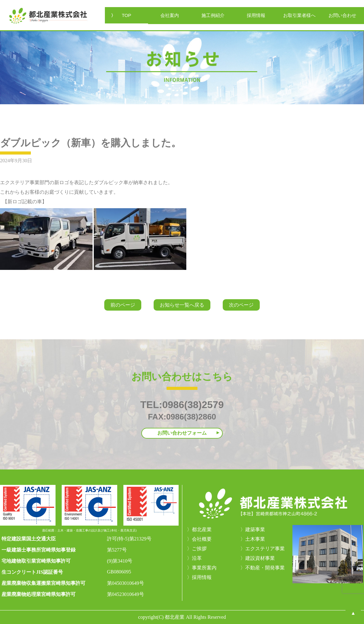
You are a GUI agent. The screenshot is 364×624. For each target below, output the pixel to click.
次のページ (241, 305)
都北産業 (202, 529)
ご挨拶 (199, 549)
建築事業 (255, 529)
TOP (127, 15)
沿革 (197, 558)
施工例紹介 (213, 15)
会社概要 (202, 539)
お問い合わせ (342, 15)
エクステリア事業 (265, 549)
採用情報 (256, 15)
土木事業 (255, 539)
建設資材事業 (260, 558)
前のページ (123, 305)
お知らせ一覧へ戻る (182, 305)
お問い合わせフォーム (182, 433)
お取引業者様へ (299, 15)
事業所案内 (204, 568)
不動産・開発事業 (265, 568)
